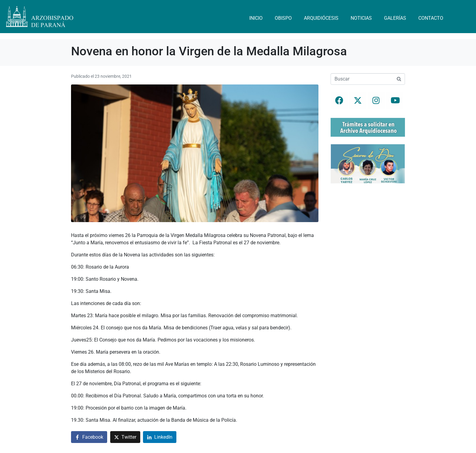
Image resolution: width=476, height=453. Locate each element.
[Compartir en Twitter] (125, 437)
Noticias (361, 18)
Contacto (431, 18)
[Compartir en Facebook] (89, 437)
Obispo (283, 18)
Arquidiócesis (321, 18)
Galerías (395, 18)
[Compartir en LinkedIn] (160, 437)
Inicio (256, 18)
